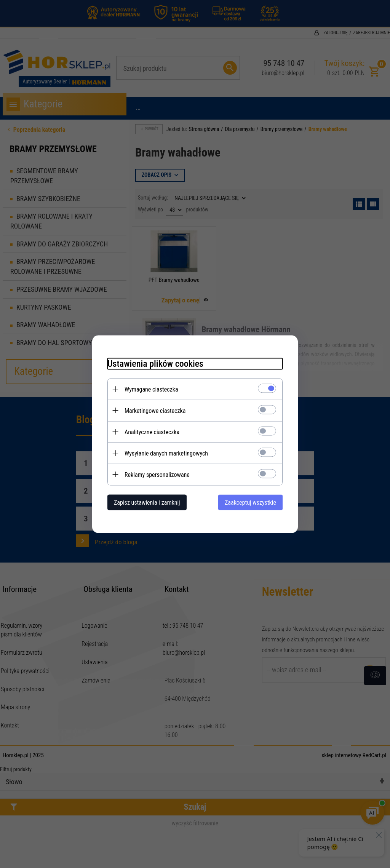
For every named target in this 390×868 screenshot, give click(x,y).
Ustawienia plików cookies (155, 363)
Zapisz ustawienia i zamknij (147, 502)
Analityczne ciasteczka (152, 432)
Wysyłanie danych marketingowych (166, 453)
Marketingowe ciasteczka (155, 410)
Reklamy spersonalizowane (157, 474)
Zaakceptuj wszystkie (250, 502)
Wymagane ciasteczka (151, 389)
